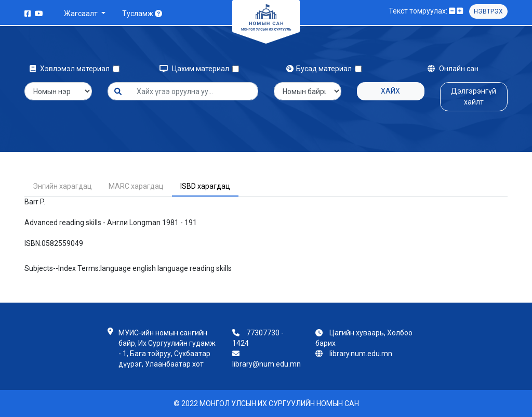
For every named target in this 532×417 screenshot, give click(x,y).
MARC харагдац (136, 186)
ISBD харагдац (205, 186)
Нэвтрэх (488, 11)
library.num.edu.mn (361, 354)
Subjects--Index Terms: (62, 268)
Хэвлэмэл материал (71, 69)
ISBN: (33, 243)
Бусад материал (321, 69)
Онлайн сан (453, 69)
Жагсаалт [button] (82, 14)
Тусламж (142, 14)
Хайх (390, 91)
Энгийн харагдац (62, 186)
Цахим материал (196, 69)
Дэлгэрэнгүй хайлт (474, 96)
